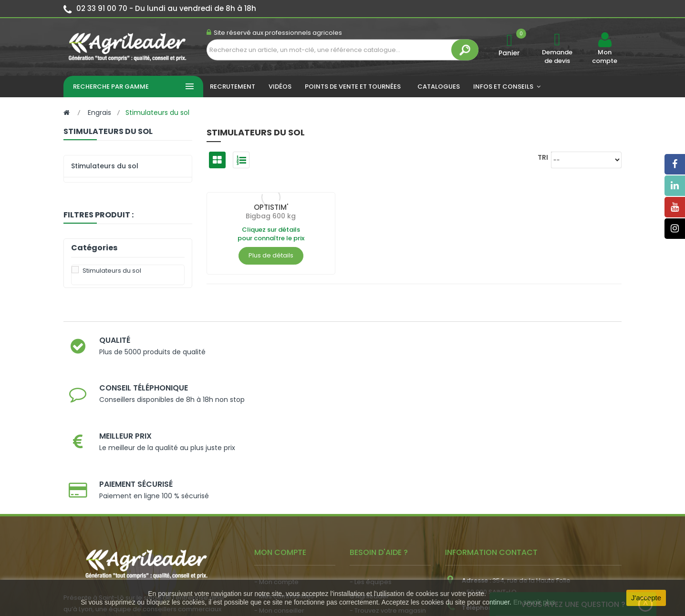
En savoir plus (534, 602)
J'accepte (646, 598)
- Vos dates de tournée (291, 495)
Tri (543, 157)
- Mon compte (276, 452)
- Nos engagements (381, 495)
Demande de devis (557, 56)
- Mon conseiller (279, 480)
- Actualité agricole (284, 519)
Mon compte (605, 57)
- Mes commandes (284, 466)
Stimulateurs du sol (105, 166)
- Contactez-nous (378, 523)
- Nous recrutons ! (282, 533)
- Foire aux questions (382, 509)
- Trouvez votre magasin (388, 480)
